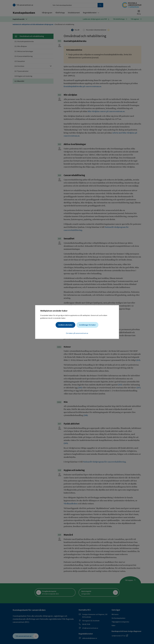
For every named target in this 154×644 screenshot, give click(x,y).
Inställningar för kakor (87, 325)
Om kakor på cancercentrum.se (77, 333)
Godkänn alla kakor (65, 325)
